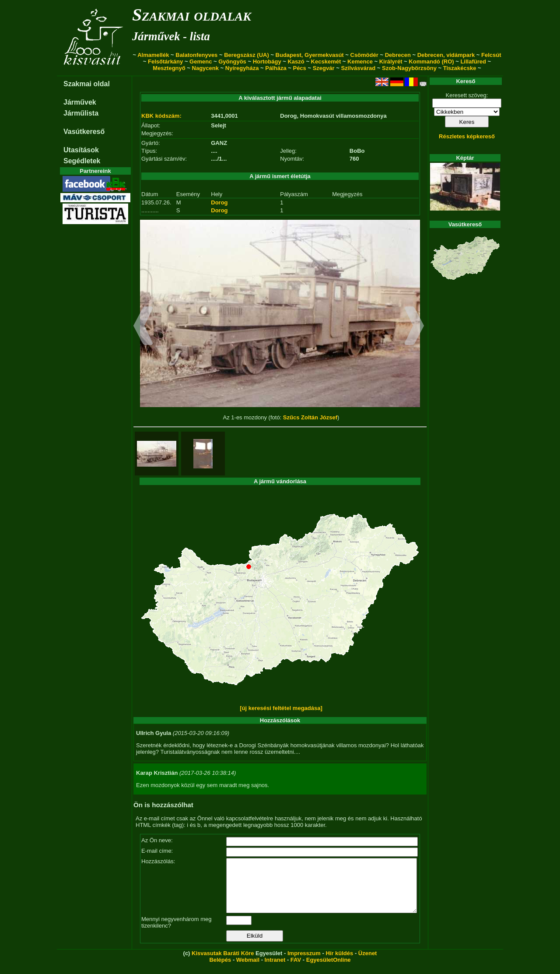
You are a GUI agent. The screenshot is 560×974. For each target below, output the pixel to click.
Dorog (219, 202)
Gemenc (201, 62)
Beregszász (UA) (247, 55)
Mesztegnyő (169, 68)
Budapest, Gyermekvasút (310, 55)
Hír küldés (339, 964)
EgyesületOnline (329, 970)
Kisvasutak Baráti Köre (223, 964)
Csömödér (364, 55)
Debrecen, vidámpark (446, 55)
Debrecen (398, 55)
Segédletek (82, 161)
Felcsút (491, 55)
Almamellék (153, 55)
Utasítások (81, 150)
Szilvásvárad (358, 68)
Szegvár (324, 68)
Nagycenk (205, 68)
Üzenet (368, 964)
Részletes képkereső (467, 136)
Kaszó (296, 62)
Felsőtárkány (165, 62)
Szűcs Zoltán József (310, 417)
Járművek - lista (171, 36)
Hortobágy (267, 62)
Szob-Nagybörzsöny (409, 68)
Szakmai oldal (87, 84)
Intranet (275, 970)
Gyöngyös (232, 62)
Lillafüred (473, 62)
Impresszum (304, 964)
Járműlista (81, 113)
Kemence (360, 62)
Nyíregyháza (242, 68)
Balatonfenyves (196, 55)
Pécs (299, 68)
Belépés (220, 970)
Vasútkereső (84, 132)
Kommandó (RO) (431, 62)
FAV (296, 970)
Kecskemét (326, 62)
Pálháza (276, 68)
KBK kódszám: (161, 116)
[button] (143, 327)
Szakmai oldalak (192, 15)
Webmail (248, 970)
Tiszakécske (460, 68)
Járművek (80, 102)
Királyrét (391, 62)
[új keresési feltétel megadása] (281, 708)
